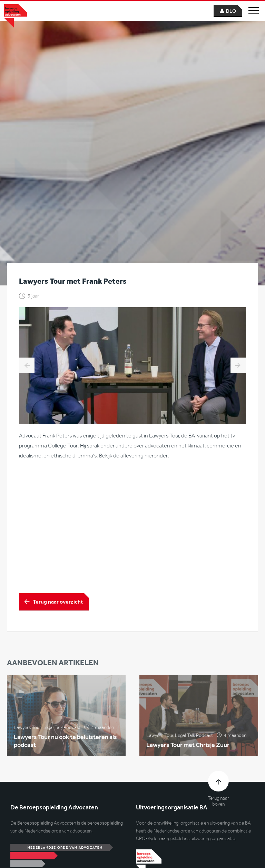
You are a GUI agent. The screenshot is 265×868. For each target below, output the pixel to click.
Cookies (103, 855)
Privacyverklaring (165, 855)
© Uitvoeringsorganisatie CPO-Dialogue (47, 855)
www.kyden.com (153, 738)
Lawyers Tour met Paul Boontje (238, 163)
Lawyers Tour (27, 527)
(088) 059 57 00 (32, 815)
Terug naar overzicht (58, 399)
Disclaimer (130, 855)
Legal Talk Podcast (61, 527)
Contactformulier (28, 797)
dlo (231, 11)
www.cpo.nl (22, 738)
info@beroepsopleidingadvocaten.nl (52, 806)
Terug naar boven (218, 598)
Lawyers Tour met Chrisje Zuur (188, 545)
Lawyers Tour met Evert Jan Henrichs (27, 163)
